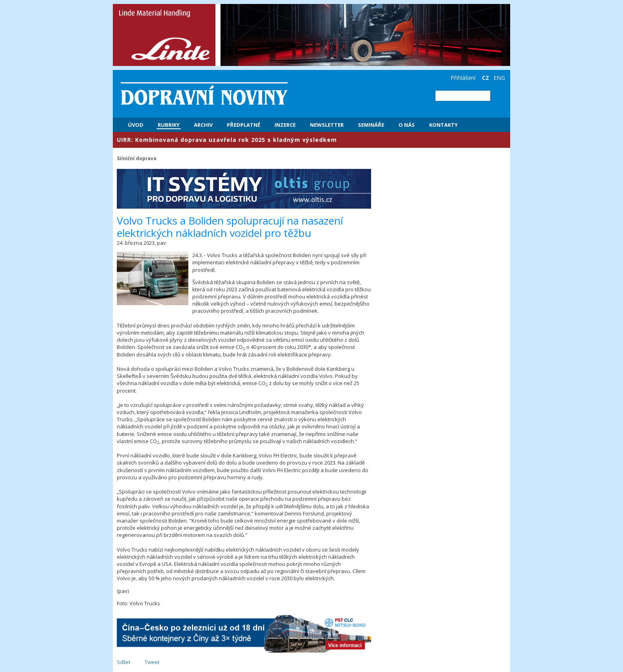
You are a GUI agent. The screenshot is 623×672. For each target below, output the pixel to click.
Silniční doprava (137, 158)
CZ (486, 78)
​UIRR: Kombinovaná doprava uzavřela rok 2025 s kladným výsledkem (227, 140)
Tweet (152, 662)
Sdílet (124, 662)
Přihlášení (463, 78)
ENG (499, 78)
